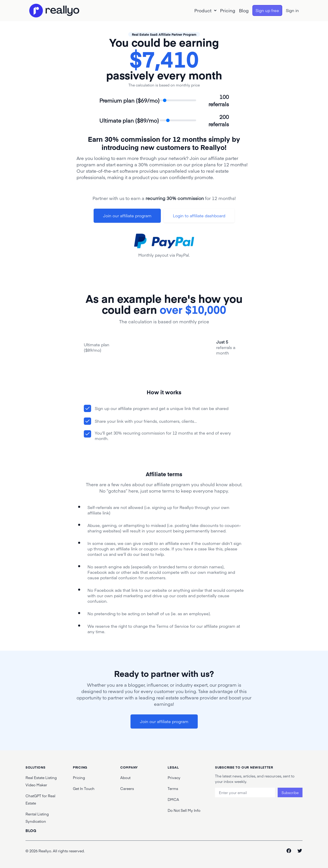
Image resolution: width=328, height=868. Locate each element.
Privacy (174, 777)
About (125, 777)
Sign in (292, 10)
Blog (244, 10)
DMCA (173, 799)
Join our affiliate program (127, 216)
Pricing (228, 10)
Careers (127, 788)
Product (205, 10)
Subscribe (290, 792)
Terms (173, 788)
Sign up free (267, 10)
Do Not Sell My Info (184, 810)
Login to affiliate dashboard (199, 216)
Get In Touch (84, 788)
